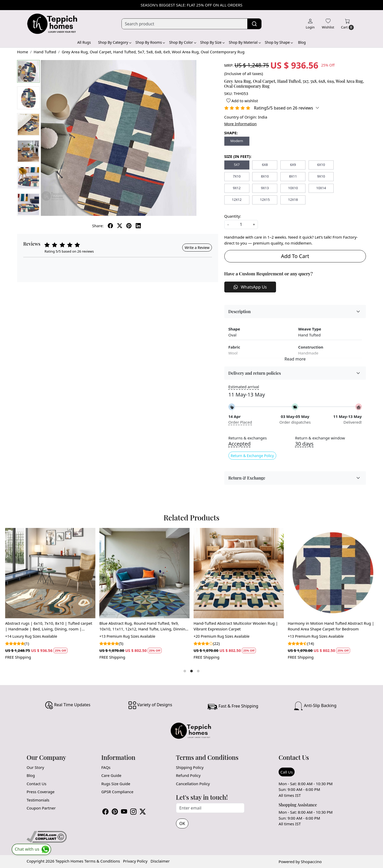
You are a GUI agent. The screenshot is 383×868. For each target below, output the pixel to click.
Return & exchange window (320, 438)
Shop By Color (182, 42)
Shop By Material (244, 42)
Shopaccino (311, 862)
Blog (302, 42)
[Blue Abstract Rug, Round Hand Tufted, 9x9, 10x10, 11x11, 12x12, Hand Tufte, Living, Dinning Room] (145, 573)
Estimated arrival (244, 387)
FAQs (106, 767)
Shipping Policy (190, 767)
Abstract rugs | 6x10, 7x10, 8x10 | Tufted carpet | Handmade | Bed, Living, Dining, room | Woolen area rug (49, 626)
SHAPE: (231, 133)
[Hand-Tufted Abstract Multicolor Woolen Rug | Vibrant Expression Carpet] (239, 573)
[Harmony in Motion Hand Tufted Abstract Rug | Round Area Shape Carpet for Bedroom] (333, 573)
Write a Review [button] (197, 248)
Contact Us (36, 784)
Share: (98, 226)
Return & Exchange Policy (252, 456)
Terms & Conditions (102, 861)
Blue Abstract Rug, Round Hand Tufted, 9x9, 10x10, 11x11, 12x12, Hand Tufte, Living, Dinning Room (144, 626)
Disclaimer (160, 861)
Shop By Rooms (150, 42)
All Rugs (84, 42)
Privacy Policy (135, 861)
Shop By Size (212, 42)
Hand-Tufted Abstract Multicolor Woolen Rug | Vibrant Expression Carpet (236, 626)
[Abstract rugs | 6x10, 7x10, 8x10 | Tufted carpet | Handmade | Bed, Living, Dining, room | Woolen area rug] (50, 573)
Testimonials (38, 800)
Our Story (35, 767)
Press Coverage (41, 792)
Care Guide (111, 775)
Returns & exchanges (248, 438)
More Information (241, 124)
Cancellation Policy (193, 784)
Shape (234, 329)
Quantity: (233, 216)
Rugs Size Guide (116, 784)
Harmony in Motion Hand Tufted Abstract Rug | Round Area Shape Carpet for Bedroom (331, 626)
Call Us (287, 772)
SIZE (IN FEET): (238, 156)
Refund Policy (188, 775)
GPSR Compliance (117, 792)
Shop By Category (114, 42)
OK (182, 823)
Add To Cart (295, 256)
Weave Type (310, 329)
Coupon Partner (41, 808)
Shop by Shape (279, 42)
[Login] (310, 24)
